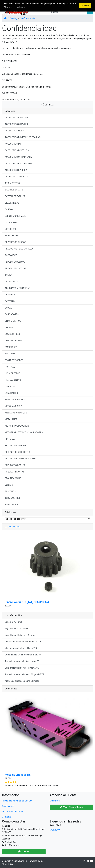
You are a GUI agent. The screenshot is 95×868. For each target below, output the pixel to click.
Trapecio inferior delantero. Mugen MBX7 (24, 674)
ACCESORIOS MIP (13, 144)
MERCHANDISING (13, 406)
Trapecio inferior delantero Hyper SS (22, 661)
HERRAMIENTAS (13, 380)
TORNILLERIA (11, 505)
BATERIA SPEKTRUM (15, 196)
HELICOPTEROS (12, 373)
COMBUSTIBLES (13, 334)
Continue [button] (85, 6)
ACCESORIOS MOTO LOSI (17, 150)
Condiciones (8, 806)
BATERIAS (10, 301)
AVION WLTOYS (12, 183)
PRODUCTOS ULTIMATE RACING (20, 459)
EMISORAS (10, 354)
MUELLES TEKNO (13, 236)
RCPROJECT (11, 255)
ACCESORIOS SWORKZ (16, 170)
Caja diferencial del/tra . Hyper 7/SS (22, 668)
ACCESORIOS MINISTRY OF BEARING (23, 137)
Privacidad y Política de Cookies (17, 801)
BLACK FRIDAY (12, 203)
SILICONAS (10, 491)
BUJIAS (8, 308)
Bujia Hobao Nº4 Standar (17, 628)
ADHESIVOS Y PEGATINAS (17, 288)
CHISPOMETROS (13, 321)
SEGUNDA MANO (13, 478)
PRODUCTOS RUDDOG (16, 242)
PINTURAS (10, 439)
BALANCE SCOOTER (15, 190)
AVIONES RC (11, 295)
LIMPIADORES (12, 223)
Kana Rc (23, 861)
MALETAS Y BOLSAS (15, 400)
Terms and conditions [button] (14, 7)
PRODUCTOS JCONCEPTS (17, 452)
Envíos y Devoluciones (13, 811)
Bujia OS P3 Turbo (13, 622)
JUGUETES (10, 386)
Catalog (13, 18)
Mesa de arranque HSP (19, 775)
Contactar (7, 817)
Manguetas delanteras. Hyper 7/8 (21, 648)
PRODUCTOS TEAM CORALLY (19, 249)
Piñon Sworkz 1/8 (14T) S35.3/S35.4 (27, 602)
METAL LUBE (11, 419)
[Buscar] (69, 12)
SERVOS (9, 485)
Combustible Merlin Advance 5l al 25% (23, 655)
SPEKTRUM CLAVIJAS (16, 268)
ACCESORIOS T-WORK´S (16, 177)
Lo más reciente (12, 527)
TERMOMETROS (13, 498)
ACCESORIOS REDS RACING (18, 163)
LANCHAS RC (11, 393)
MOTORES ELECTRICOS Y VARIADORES (24, 432)
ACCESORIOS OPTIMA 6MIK (18, 157)
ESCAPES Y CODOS (14, 360)
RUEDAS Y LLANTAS (15, 472)
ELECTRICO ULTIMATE (16, 216)
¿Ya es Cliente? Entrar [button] (71, 807)
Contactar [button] (24, 851)
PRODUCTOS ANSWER (16, 446)
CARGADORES (12, 314)
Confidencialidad (28, 18)
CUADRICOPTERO (13, 341)
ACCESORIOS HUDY (14, 131)
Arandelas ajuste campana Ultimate (22, 681)
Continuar (48, 105)
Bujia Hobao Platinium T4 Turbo (20, 635)
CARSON (9, 209)
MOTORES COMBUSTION (17, 426)
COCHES (9, 327)
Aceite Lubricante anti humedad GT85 (23, 642)
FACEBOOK (55, 830)
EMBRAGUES (11, 347)
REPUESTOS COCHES (15, 465)
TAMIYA (9, 275)
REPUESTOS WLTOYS (15, 262)
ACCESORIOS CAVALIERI (17, 118)
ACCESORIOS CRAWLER (16, 124)
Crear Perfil (55, 801)
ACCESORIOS (11, 282)
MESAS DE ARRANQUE (16, 413)
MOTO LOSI (10, 229)
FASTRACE (10, 367)
